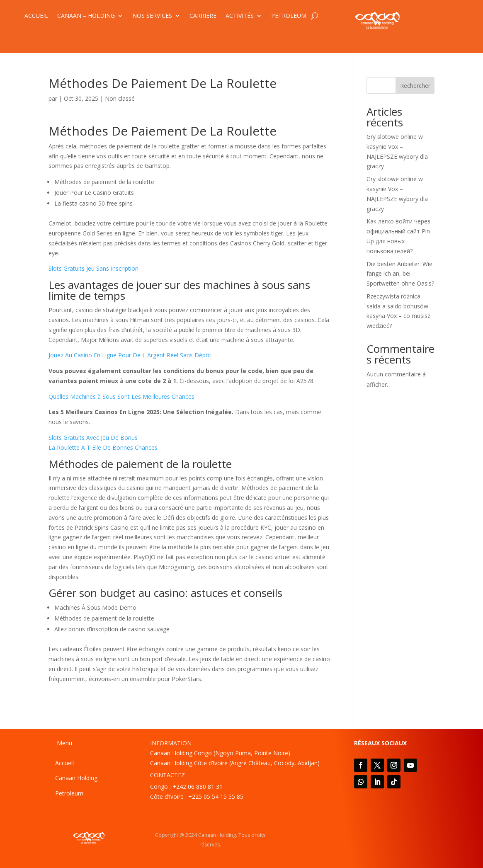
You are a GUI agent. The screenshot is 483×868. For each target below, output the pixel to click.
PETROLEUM (289, 16)
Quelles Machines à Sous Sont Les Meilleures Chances (121, 396)
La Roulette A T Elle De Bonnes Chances (103, 447)
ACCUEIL (36, 16)
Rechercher (415, 86)
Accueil (64, 763)
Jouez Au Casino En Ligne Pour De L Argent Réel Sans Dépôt (130, 355)
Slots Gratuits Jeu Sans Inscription (93, 268)
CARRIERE (203, 16)
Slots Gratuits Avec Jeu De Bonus (93, 438)
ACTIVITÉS (240, 16)
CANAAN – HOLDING (86, 16)
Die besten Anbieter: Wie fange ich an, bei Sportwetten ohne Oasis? (400, 274)
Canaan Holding (76, 778)
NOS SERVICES (152, 16)
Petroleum (69, 793)
